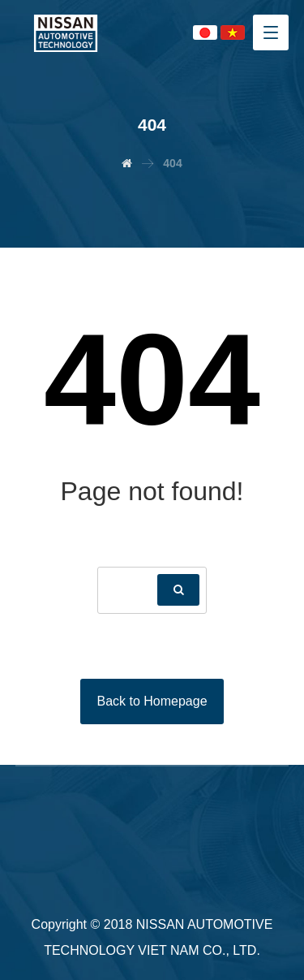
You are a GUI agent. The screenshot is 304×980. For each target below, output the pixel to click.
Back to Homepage (152, 701)
